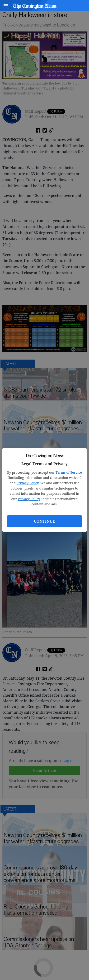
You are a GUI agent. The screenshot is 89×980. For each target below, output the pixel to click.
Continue (44, 521)
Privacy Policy (28, 483)
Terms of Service (69, 472)
